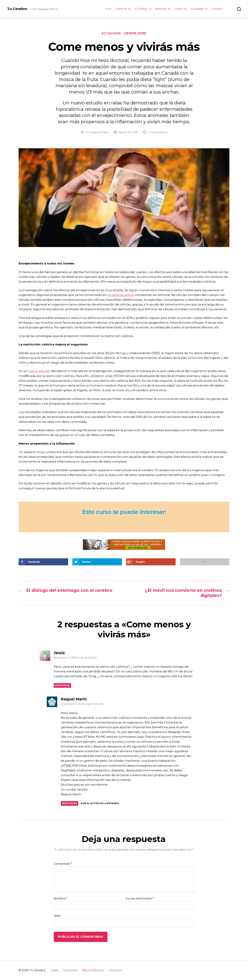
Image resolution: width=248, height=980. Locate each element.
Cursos (179, 9)
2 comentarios (158, 132)
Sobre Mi (121, 9)
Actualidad (197, 9)
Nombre (61, 899)
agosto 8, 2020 (128, 132)
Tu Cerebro (17, 9)
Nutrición (161, 9)
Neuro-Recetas (93, 970)
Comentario (63, 864)
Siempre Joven (135, 33)
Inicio (108, 9)
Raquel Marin (100, 132)
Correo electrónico (140, 899)
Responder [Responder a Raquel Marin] (69, 803)
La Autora (70, 970)
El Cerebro (141, 9)
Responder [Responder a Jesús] (62, 685)
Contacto (217, 9)
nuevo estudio (39, 371)
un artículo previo (121, 295)
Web (57, 916)
